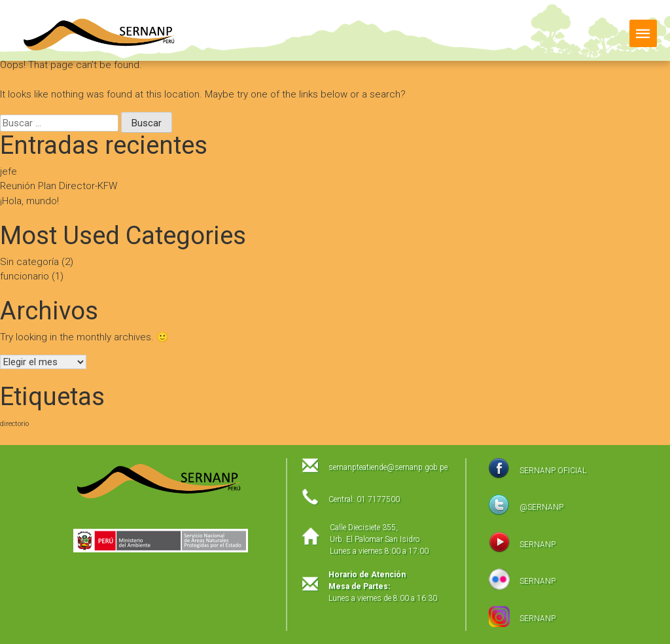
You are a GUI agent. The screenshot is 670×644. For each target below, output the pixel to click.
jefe (9, 171)
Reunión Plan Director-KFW (59, 186)
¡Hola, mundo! (29, 201)
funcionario (25, 276)
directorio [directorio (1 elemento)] (14, 424)
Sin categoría (29, 262)
